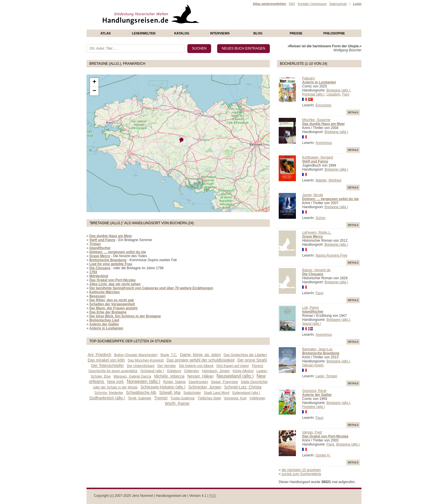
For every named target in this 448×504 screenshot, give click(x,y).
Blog (258, 33)
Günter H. (323, 455)
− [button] (94, 91)
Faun (320, 293)
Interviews (220, 33)
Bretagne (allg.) (338, 90)
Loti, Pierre (311, 308)
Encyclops (324, 105)
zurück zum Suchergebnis (301, 474)
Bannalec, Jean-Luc (317, 349)
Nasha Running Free (332, 255)
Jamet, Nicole (313, 195)
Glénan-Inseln (313, 365)
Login (357, 4)
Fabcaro (309, 78)
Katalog (182, 33)
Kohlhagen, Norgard (318, 157)
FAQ (292, 4)
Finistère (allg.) (314, 407)
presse (296, 33)
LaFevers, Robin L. (317, 233)
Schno (321, 218)
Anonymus (324, 143)
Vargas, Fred (312, 432)
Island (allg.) (312, 324)
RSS (213, 496)
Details (353, 112)
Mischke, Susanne (316, 120)
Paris (330, 444)
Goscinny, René (314, 391)
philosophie (334, 33)
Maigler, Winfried (328, 180)
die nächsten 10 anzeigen (301, 470)
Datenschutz (338, 4)
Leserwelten (144, 33)
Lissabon (333, 94)
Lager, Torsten (327, 376)
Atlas (106, 33)
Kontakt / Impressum (312, 4)
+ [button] (94, 82)
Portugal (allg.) (313, 94)
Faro (346, 94)
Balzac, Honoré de (316, 270)
